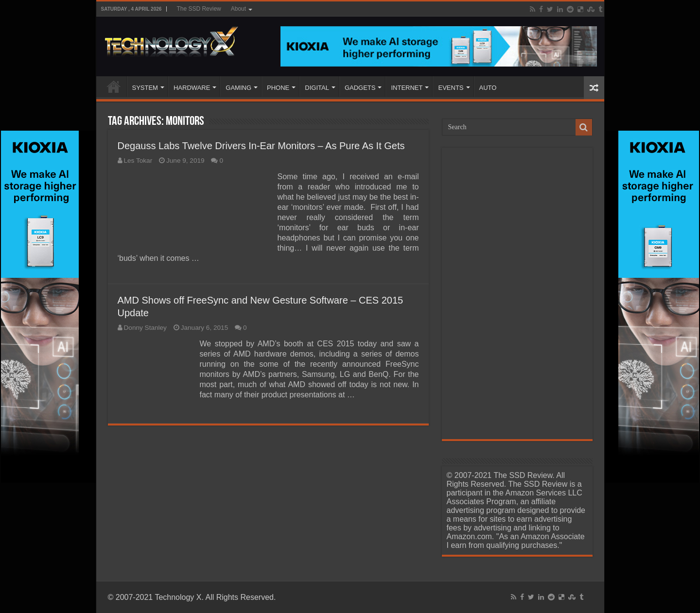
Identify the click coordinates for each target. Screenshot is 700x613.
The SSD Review (199, 9)
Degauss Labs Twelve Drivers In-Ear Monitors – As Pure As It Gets (261, 146)
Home (114, 86)
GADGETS (360, 88)
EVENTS (451, 88)
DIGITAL (317, 88)
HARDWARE (192, 88)
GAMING (238, 88)
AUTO (488, 88)
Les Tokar (138, 161)
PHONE (278, 88)
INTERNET (407, 88)
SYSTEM (145, 88)
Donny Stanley (145, 328)
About (238, 9)
